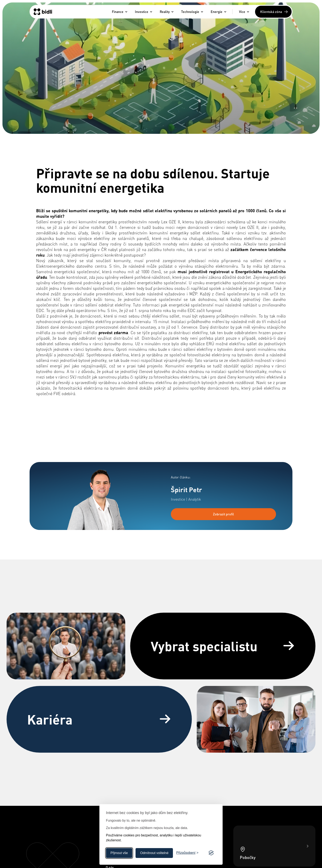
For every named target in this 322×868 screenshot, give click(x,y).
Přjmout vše (119, 853)
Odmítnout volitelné (154, 853)
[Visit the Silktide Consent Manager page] (211, 853)
